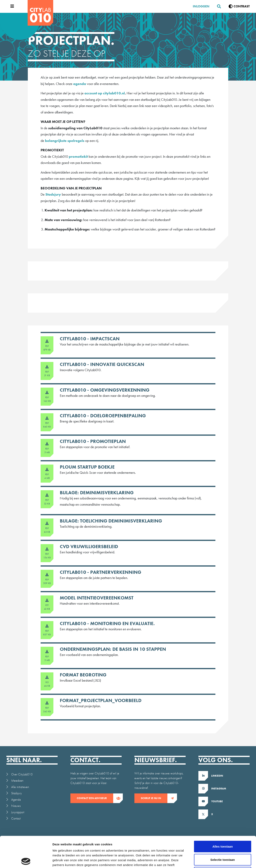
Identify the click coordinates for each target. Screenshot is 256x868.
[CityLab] (40, 13)
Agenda (16, 800)
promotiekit (78, 156)
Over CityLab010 (22, 774)
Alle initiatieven (20, 787)
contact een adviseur (95, 798)
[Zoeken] (217, 6)
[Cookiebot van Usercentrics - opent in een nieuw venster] (26, 860)
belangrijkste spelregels (65, 141)
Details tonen (216, 860)
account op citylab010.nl (105, 93)
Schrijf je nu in (154, 798)
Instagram (219, 789)
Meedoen (17, 781)
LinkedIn (217, 776)
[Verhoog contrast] (239, 6)
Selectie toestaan (223, 829)
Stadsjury (53, 194)
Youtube (217, 801)
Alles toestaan (223, 815)
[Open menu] (11, 6)
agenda (80, 84)
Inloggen (201, 6)
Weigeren (222, 842)
